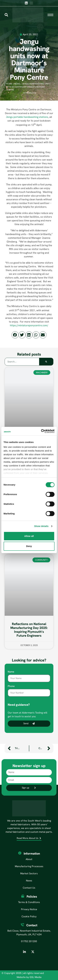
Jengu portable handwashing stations (27, 117)
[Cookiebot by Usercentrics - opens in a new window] (41, 431)
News (17, 84)
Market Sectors (29, 873)
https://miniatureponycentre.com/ (29, 325)
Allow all (29, 536)
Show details (41, 526)
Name (11, 672)
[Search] (46, 362)
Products (31, 93)
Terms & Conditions (29, 902)
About (29, 859)
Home (9, 84)
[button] (15, 335)
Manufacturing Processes (29, 866)
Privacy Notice (29, 909)
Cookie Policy (29, 916)
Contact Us (29, 888)
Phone (11, 686)
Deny (29, 546)
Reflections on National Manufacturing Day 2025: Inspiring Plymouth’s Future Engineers (29, 630)
